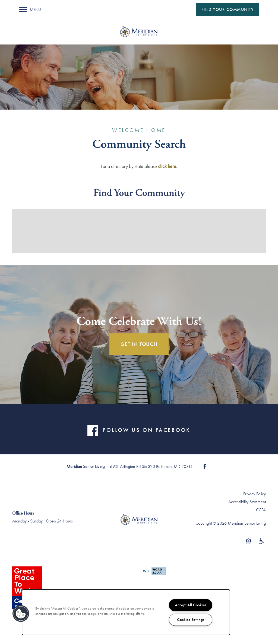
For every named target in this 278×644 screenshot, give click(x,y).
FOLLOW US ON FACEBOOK (147, 430)
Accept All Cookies (191, 605)
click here (167, 166)
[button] (228, 9)
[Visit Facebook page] (205, 467)
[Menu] (30, 9)
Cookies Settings (191, 620)
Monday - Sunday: (28, 521)
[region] (126, 612)
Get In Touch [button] (139, 344)
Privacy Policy (255, 494)
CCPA (261, 510)
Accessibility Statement (247, 502)
